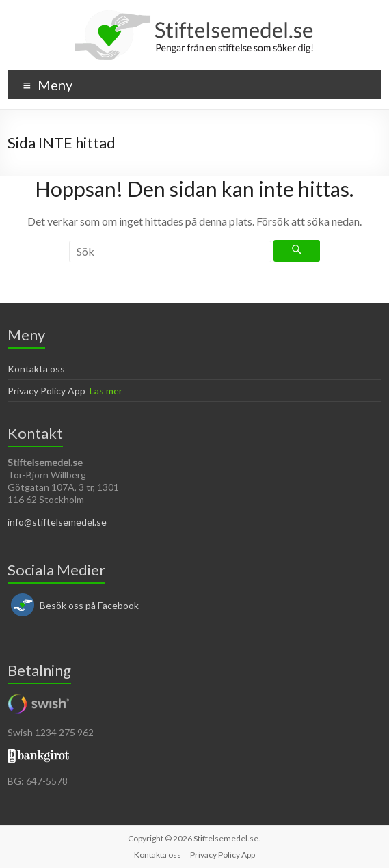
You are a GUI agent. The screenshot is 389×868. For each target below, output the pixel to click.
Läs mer (106, 391)
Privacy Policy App (46, 391)
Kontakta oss (36, 369)
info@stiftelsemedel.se (57, 522)
